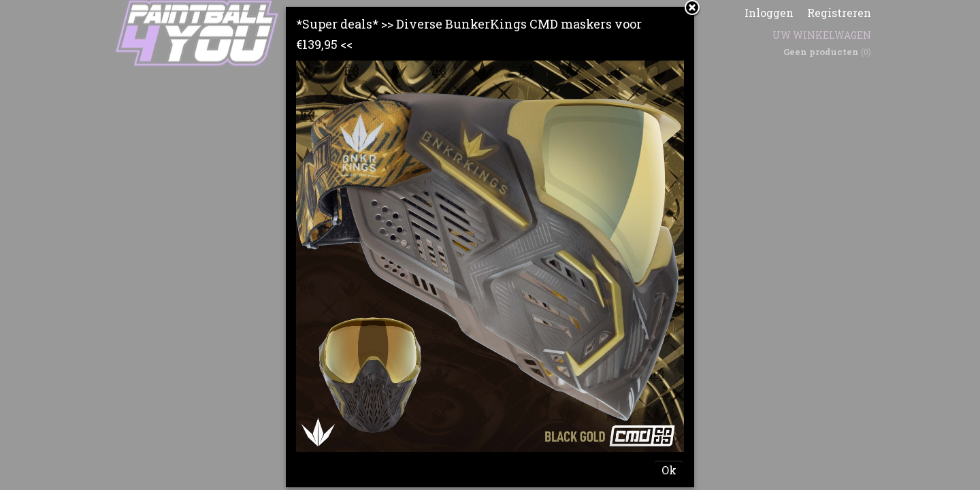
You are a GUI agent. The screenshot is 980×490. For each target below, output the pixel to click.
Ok (669, 470)
